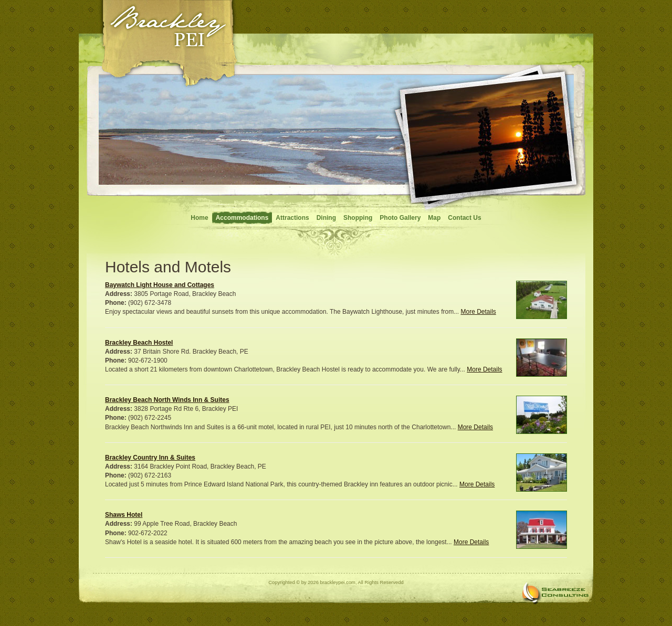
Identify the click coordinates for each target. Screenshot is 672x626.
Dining (326, 218)
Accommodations (242, 218)
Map (434, 218)
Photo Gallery (400, 218)
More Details (478, 312)
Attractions (292, 218)
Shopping (358, 218)
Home (199, 218)
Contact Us (464, 218)
